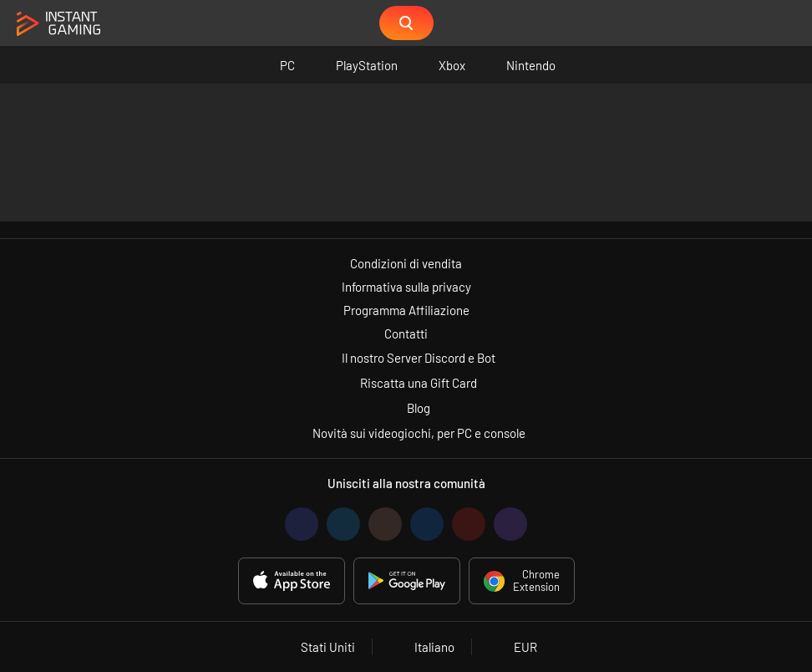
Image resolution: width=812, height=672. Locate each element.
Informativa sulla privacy (406, 287)
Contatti (406, 333)
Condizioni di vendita (406, 263)
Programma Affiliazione (406, 310)
